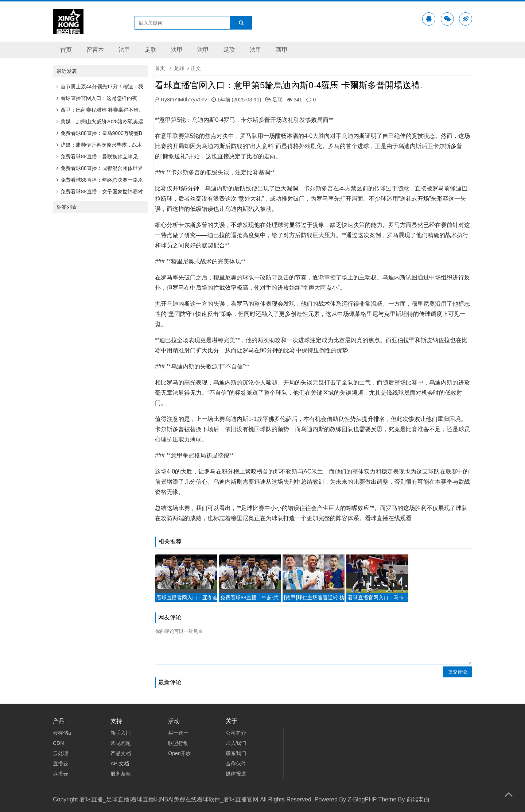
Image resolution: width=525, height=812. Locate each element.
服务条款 (121, 774)
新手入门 (121, 733)
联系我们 (236, 753)
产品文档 (121, 753)
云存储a (62, 733)
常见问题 (121, 743)
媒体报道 (236, 774)
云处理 (61, 753)
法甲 (124, 50)
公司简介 (236, 733)
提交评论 (458, 672)
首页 (66, 50)
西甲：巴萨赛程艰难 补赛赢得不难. (98, 110)
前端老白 (418, 799)
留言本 (95, 50)
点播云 (61, 774)
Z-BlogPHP (362, 799)
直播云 (61, 763)
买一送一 (178, 733)
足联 (151, 50)
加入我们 (236, 743)
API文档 (120, 763)
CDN (58, 743)
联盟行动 (178, 743)
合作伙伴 (236, 763)
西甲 (282, 50)
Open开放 (179, 753)
